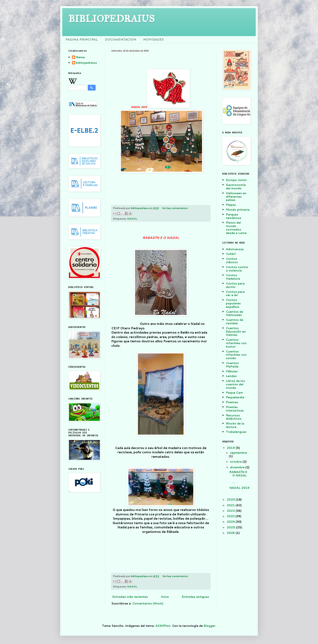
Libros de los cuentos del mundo (235, 384)
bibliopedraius (86, 63)
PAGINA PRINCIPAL (82, 40)
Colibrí (231, 254)
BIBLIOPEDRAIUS (111, 19)
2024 (231, 522)
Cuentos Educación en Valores (236, 332)
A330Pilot (163, 626)
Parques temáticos (234, 216)
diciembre (238, 467)
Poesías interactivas (235, 409)
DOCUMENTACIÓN (121, 40)
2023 (231, 516)
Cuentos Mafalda (232, 365)
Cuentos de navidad (235, 321)
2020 (231, 500)
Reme (80, 57)
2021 (231, 505)
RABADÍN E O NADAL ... (239, 477)
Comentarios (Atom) (148, 603)
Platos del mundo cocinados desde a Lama (236, 228)
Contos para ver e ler (235, 293)
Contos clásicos (232, 260)
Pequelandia (235, 397)
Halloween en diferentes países (236, 197)
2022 (231, 511)
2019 (231, 448)
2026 (231, 533)
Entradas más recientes (130, 597)
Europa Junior (236, 180)
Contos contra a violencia (237, 269)
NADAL (132, 219)
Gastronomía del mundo (236, 187)
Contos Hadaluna (233, 277)
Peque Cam (234, 393)
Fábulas (232, 371)
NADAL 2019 (239, 489)
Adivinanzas (235, 249)
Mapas (231, 205)
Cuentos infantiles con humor (236, 343)
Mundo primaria (238, 210)
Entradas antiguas (195, 597)
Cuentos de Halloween (235, 313)
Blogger (209, 626)
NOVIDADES (153, 40)
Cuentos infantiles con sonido (236, 355)
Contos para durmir (235, 285)
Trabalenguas (236, 432)
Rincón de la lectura (235, 425)
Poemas (232, 402)
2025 (231, 527)
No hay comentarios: (175, 208)
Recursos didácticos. (234, 417)
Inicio (165, 597)
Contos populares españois (233, 303)
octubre (236, 462)
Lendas (231, 376)
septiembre (238, 453)
